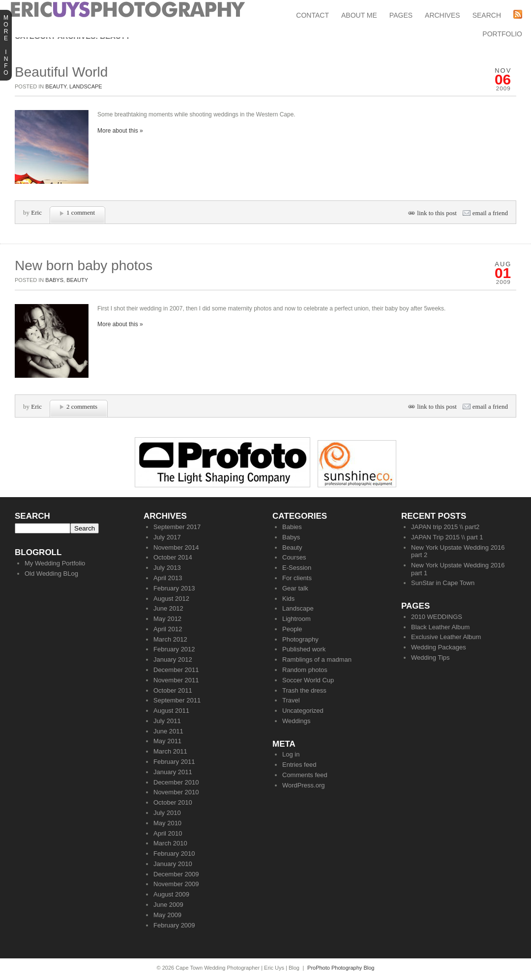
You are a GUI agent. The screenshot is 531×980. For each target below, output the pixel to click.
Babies (292, 527)
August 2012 (171, 599)
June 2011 (168, 731)
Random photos (305, 670)
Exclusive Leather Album (446, 637)
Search (487, 15)
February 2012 (174, 649)
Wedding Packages (439, 647)
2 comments (82, 406)
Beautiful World (61, 72)
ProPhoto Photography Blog (341, 968)
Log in (291, 754)
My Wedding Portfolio (55, 563)
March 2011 (170, 751)
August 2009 (171, 894)
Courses (294, 557)
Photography (300, 639)
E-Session (297, 568)
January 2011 (173, 772)
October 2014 (173, 557)
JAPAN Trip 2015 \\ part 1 (447, 537)
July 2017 (167, 537)
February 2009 (174, 925)
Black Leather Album (440, 627)
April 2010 (168, 833)
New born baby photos (84, 266)
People (292, 629)
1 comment (81, 212)
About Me (359, 15)
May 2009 (167, 915)
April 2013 (168, 578)
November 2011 (176, 680)
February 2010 (174, 854)
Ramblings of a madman (317, 659)
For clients (297, 578)
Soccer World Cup (308, 680)
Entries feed (299, 765)
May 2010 (167, 823)
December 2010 (176, 782)
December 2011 (176, 670)
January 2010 (173, 864)
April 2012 (168, 629)
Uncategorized (303, 711)
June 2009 (168, 905)
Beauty (56, 86)
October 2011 (173, 690)
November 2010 (176, 792)
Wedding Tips (430, 658)
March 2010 (170, 843)
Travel (291, 700)
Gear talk (295, 588)
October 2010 (173, 802)
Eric (36, 212)
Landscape (86, 86)
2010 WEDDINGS (437, 617)
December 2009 (176, 874)
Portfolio (502, 34)
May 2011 (167, 741)
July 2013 (167, 568)
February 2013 (174, 588)
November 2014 (176, 547)
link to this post (437, 213)
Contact (312, 15)
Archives (442, 15)
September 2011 (177, 700)
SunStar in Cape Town (443, 583)
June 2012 (168, 608)
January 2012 (173, 659)
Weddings (296, 721)
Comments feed (305, 775)
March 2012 (170, 639)
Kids (288, 599)
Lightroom (296, 619)
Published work (304, 649)
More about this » (120, 131)
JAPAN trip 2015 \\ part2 (445, 527)
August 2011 (171, 711)
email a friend (490, 213)
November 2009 (176, 884)
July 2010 (167, 813)
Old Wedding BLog (51, 574)
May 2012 (167, 619)
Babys (54, 280)
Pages (401, 15)
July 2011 (167, 721)
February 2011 (174, 762)
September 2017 (177, 527)
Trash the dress (304, 690)
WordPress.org (303, 785)
